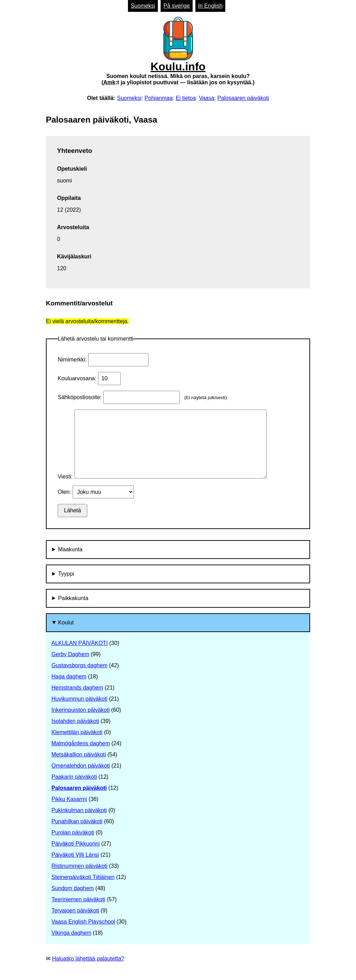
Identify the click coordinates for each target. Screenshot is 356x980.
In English (210, 6)
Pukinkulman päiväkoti (79, 810)
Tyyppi (66, 574)
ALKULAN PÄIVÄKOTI (80, 643)
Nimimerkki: (73, 360)
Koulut (66, 623)
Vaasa (207, 98)
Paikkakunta (73, 598)
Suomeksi (143, 6)
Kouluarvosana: (78, 378)
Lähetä (72, 510)
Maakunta (70, 549)
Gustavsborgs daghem (79, 665)
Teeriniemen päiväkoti (78, 899)
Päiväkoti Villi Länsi (75, 855)
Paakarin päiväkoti (74, 777)
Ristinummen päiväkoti (79, 866)
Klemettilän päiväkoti (77, 732)
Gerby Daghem (70, 654)
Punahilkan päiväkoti (77, 821)
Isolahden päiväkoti (75, 721)
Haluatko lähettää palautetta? (88, 959)
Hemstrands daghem (77, 688)
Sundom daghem (73, 888)
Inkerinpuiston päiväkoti (80, 710)
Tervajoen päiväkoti (75, 911)
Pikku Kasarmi (69, 799)
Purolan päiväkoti (73, 833)
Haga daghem (69, 676)
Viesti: (66, 477)
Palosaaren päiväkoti (243, 98)
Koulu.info (178, 51)
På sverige (177, 6)
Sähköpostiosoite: (80, 397)
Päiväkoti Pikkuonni (76, 844)
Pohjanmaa (159, 98)
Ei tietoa (186, 98)
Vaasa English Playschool (83, 922)
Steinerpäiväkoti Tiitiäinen (83, 877)
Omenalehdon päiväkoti (81, 766)
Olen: (65, 492)
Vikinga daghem (71, 933)
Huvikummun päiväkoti (79, 699)
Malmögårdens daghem (81, 743)
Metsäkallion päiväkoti (79, 755)
